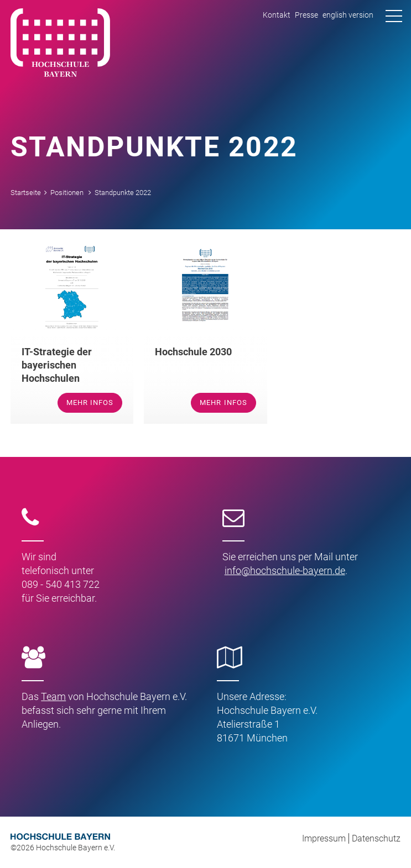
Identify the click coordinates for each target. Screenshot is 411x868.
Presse (306, 15)
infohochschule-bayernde (285, 570)
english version (348, 15)
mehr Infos (90, 403)
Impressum (324, 838)
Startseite (26, 193)
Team (53, 696)
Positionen (67, 193)
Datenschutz (376, 838)
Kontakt (277, 15)
